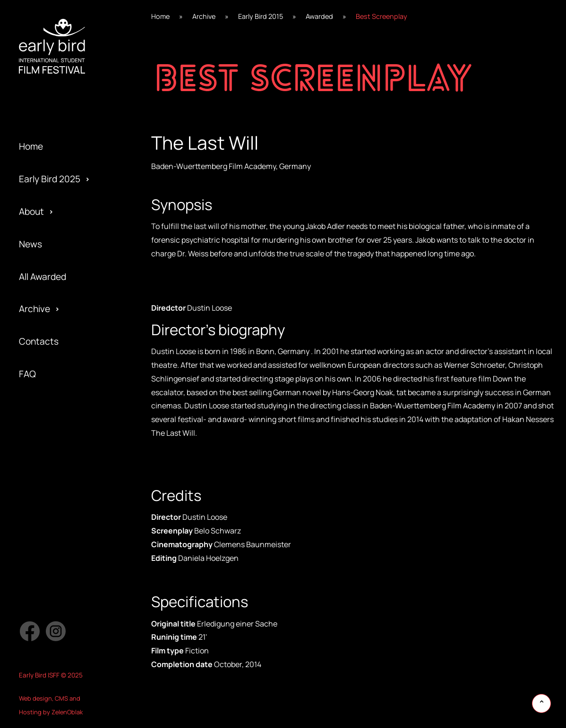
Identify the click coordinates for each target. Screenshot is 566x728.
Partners (37, 413)
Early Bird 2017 (48, 396)
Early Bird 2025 (50, 179)
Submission (43, 429)
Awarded (319, 16)
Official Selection (54, 396)
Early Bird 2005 (50, 559)
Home (31, 146)
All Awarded (43, 277)
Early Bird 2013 (49, 526)
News (30, 244)
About (31, 212)
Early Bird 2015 (49, 461)
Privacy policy (47, 445)
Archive (34, 309)
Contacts (39, 341)
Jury (28, 461)
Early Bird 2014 (49, 494)
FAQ (27, 374)
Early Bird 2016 (49, 429)
